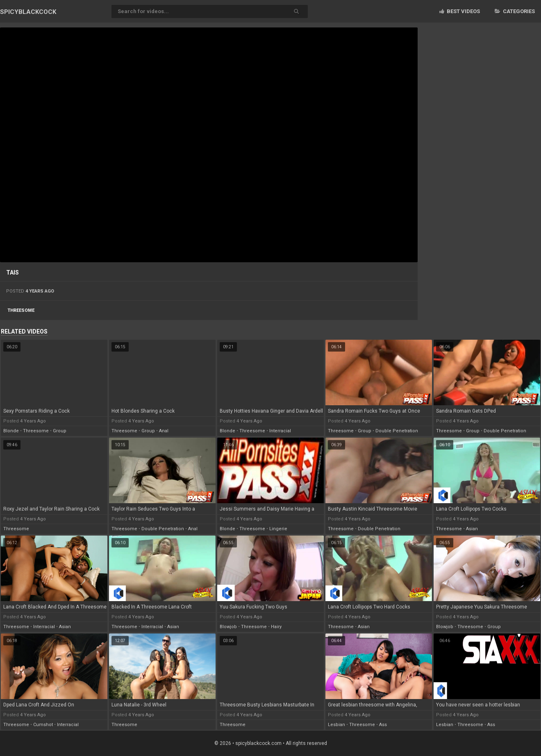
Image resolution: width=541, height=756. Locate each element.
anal (164, 431)
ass (383, 725)
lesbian (336, 725)
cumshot (43, 725)
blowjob (228, 627)
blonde (11, 431)
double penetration (397, 431)
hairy (276, 627)
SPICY (28, 12)
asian (472, 529)
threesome (21, 310)
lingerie (278, 529)
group (60, 431)
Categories (515, 11)
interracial (280, 431)
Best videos (460, 11)
